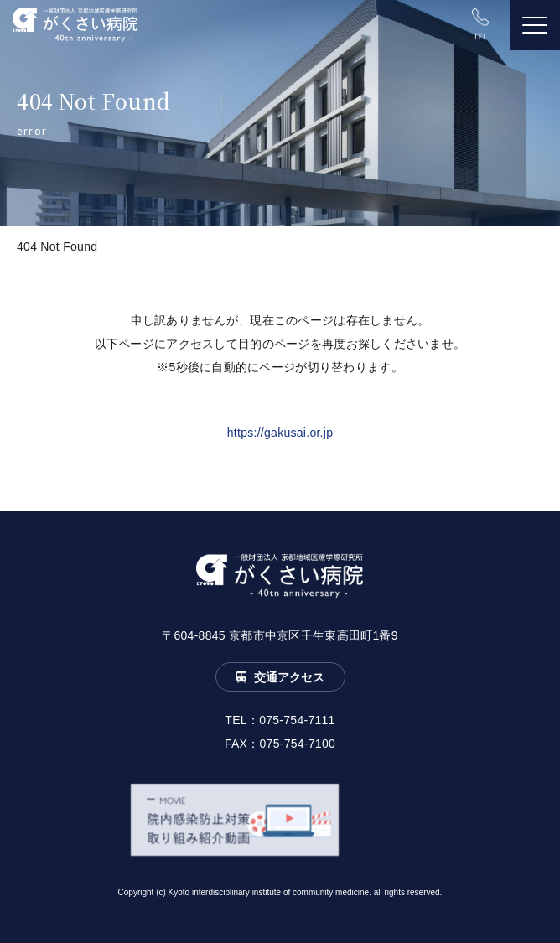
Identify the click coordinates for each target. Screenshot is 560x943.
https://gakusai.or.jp (280, 433)
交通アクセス (289, 677)
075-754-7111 (297, 720)
